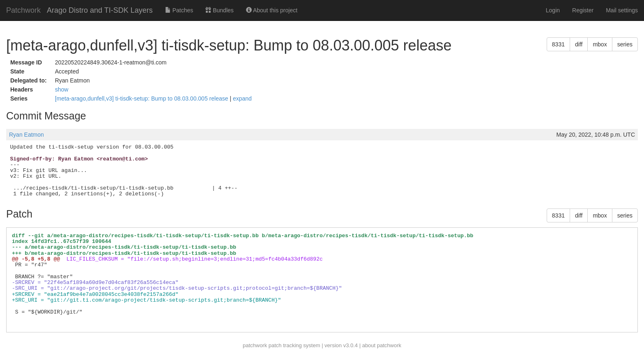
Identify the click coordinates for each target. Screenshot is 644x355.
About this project (272, 10)
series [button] (625, 44)
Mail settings (622, 10)
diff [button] (579, 44)
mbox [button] (600, 44)
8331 (558, 44)
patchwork (255, 345)
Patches (179, 10)
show (62, 89)
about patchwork (382, 345)
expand (242, 98)
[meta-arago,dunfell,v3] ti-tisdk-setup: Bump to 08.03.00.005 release (143, 98)
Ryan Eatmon (26, 135)
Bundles (219, 10)
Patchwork (23, 10)
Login (553, 10)
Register (583, 10)
